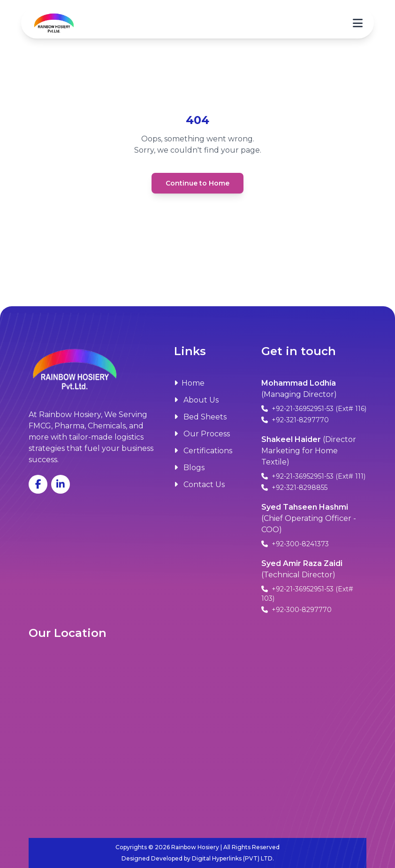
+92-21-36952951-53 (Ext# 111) (313, 476)
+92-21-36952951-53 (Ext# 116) (314, 409)
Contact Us (199, 484)
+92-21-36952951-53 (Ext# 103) (307, 594)
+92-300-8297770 (296, 610)
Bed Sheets (200, 417)
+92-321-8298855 (294, 488)
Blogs (189, 468)
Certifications (203, 451)
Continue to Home (197, 183)
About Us (196, 400)
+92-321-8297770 (295, 420)
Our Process (202, 434)
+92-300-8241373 (295, 544)
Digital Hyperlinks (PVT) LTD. (233, 858)
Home (189, 383)
